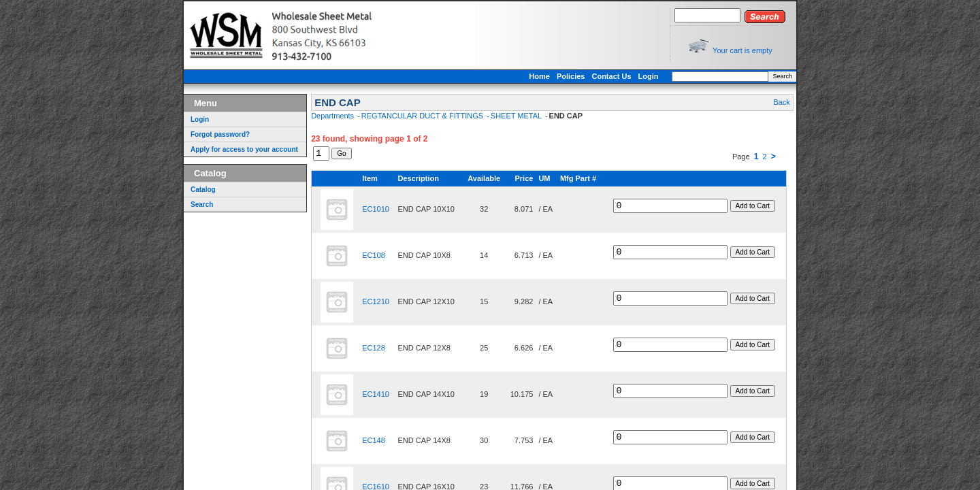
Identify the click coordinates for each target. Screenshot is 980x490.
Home (539, 76)
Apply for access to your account (244, 149)
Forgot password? (220, 134)
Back (781, 102)
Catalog (203, 190)
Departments (333, 116)
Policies (571, 76)
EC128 (371, 350)
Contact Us (611, 76)
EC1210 (373, 304)
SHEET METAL (517, 116)
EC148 (371, 442)
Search (782, 76)
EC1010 (373, 211)
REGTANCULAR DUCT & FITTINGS (423, 116)
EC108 (371, 257)
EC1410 (373, 396)
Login (649, 76)
